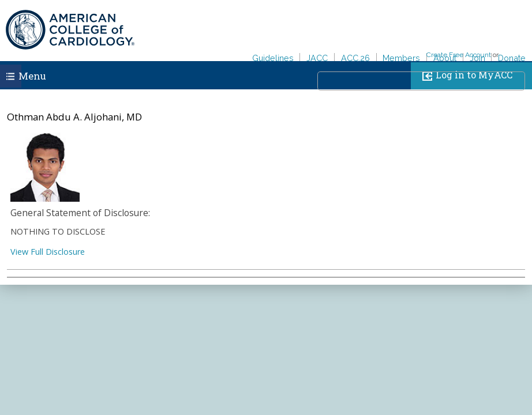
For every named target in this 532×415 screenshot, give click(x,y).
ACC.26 (355, 58)
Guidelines (273, 58)
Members (401, 58)
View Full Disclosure (48, 252)
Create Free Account (459, 55)
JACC (317, 58)
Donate (512, 58)
